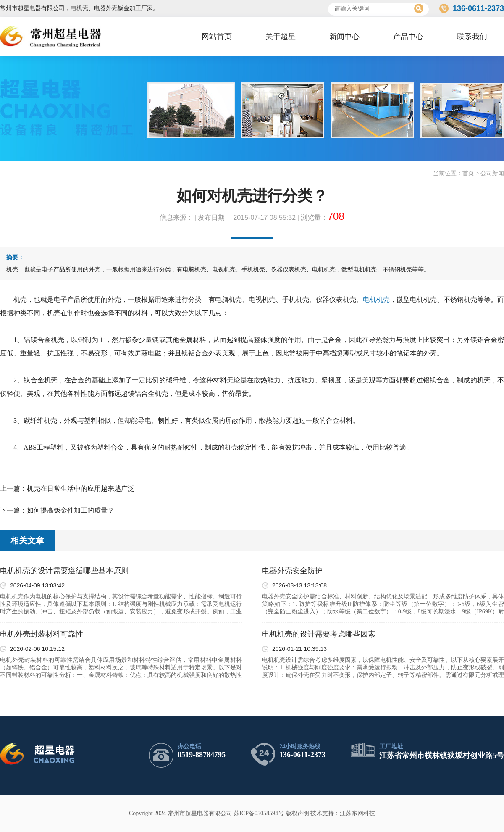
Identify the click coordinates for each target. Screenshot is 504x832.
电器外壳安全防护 (292, 571)
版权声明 (297, 813)
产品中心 (408, 37)
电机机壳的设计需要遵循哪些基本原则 (64, 571)
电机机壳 (376, 299)
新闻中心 (344, 37)
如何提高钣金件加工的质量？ (71, 510)
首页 (468, 173)
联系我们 (472, 37)
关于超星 (281, 37)
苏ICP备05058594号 (259, 813)
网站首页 (217, 37)
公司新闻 (492, 173)
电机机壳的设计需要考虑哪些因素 (319, 634)
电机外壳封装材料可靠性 (42, 634)
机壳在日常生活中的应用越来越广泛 (81, 488)
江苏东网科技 (357, 813)
